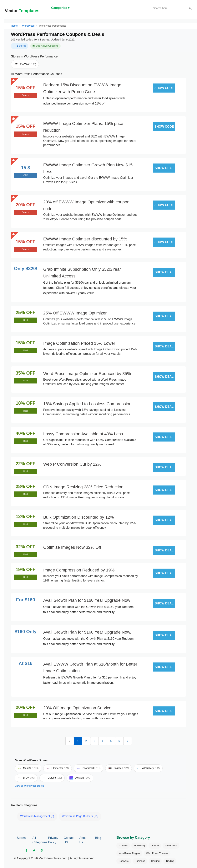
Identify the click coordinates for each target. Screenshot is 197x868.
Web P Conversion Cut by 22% (72, 464)
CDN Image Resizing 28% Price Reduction (83, 487)
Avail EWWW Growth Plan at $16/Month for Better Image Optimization (90, 667)
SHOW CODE (164, 88)
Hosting (155, 861)
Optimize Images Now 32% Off (72, 547)
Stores (21, 838)
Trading (170, 861)
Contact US (69, 840)
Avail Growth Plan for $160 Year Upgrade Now (87, 600)
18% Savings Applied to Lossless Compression (87, 404)
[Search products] (169, 8)
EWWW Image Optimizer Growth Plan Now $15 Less (88, 168)
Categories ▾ (60, 8)
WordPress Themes (157, 853)
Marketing (139, 846)
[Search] (190, 8)
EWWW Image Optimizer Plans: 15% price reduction (83, 127)
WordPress (28, 26)
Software (124, 861)
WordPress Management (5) (37, 816)
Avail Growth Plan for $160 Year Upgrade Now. (87, 632)
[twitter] (34, 850)
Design (155, 846)
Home (14, 26)
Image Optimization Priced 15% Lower (79, 343)
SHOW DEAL (164, 168)
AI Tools (123, 846)
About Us (83, 840)
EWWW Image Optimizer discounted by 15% (85, 239)
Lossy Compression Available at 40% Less (83, 434)
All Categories (39, 840)
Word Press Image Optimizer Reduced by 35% (87, 374)
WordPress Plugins (129, 853)
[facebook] (26, 850)
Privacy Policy (53, 840)
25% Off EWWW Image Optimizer (75, 313)
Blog (98, 838)
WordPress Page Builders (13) (80, 816)
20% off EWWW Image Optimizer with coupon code (86, 205)
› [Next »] (127, 741)
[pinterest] (42, 850)
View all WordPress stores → (31, 786)
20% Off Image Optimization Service (77, 708)
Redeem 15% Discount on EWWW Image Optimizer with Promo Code (82, 88)
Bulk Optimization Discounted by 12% (79, 517)
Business (140, 861)
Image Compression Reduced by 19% (79, 570)
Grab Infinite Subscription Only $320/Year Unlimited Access (82, 273)
